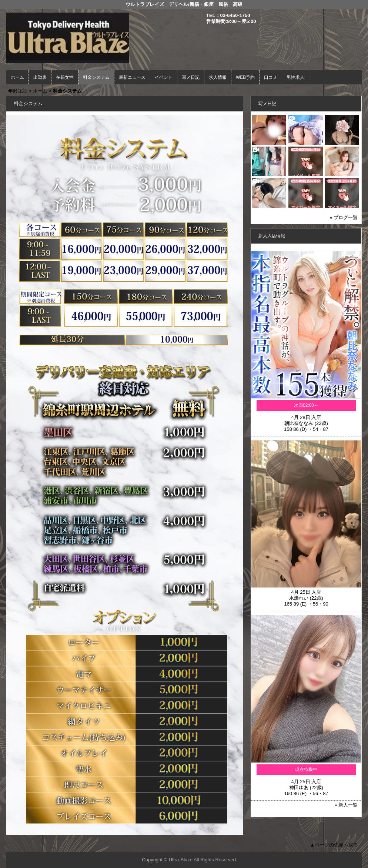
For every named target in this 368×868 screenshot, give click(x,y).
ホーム (17, 77)
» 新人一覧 (346, 805)
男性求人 (295, 77)
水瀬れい (299, 598)
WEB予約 (245, 77)
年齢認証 (18, 91)
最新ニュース (132, 77)
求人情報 (218, 77)
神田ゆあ (299, 787)
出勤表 (40, 77)
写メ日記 (191, 77)
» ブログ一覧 (344, 217)
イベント (164, 77)
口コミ (271, 77)
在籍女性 (65, 77)
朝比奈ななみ (299, 423)
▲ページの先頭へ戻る (334, 845)
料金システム (96, 77)
